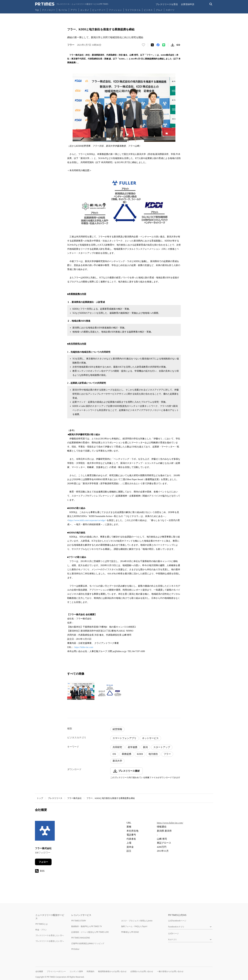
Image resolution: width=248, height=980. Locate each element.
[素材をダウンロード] (173, 45)
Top (37, 10)
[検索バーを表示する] (211, 4)
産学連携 (133, 747)
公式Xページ (173, 933)
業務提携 (127, 754)
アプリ (74, 10)
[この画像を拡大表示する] (81, 691)
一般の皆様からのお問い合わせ (170, 971)
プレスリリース (55, 798)
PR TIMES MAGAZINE (81, 938)
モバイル (63, 10)
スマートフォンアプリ (124, 738)
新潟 (145, 747)
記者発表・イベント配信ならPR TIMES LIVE (90, 932)
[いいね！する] (143, 45)
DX (114, 754)
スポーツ (170, 10)
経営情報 (117, 729)
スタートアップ (162, 747)
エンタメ (85, 10)
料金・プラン (41, 930)
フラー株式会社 (74, 798)
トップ (40, 798)
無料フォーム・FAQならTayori (134, 926)
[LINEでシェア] (164, 45)
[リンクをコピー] (178, 45)
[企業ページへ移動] (45, 832)
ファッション (115, 10)
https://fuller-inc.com (84, 647)
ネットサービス (150, 738)
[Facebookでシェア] (158, 45)
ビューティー (99, 10)
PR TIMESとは (42, 924)
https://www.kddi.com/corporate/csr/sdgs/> (88, 520)
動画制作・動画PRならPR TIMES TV (87, 926)
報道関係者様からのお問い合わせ (112, 971)
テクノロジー (49, 10)
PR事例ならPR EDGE (130, 932)
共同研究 (117, 747)
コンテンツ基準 (76, 971)
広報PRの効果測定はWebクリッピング (88, 943)
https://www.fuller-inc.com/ (170, 823)
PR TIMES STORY (79, 921)
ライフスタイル (133, 10)
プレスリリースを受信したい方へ (50, 935)
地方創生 (153, 754)
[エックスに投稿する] (152, 45)
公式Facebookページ (177, 921)
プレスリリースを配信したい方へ (50, 941)
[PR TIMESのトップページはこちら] (72, 4)
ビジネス (148, 10)
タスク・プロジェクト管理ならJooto (137, 921)
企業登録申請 (188, 4)
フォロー (43, 862)
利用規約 (90, 971)
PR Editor (75, 949)
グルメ (159, 10)
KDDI (140, 754)
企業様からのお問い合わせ (142, 971)
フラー (167, 754)
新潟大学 (117, 761)
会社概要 (39, 971)
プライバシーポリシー (56, 971)
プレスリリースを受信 (167, 4)
